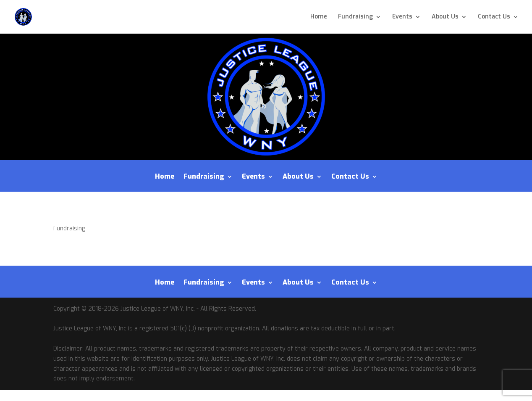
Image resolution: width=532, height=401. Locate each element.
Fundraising (355, 17)
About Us (445, 17)
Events (402, 17)
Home (319, 17)
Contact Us (494, 17)
